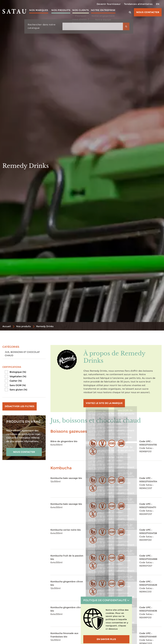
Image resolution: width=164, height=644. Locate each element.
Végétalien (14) (18, 376)
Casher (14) (16, 381)
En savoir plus (106, 639)
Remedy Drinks (45, 326)
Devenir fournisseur (109, 4)
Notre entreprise (105, 13)
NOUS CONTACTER (24, 452)
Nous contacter (148, 12)
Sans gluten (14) (18, 390)
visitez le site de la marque (104, 403)
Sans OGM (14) (18, 385)
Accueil (7, 326)
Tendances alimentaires (138, 4)
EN (158, 4)
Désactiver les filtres (20, 406)
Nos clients (82, 13)
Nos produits (60, 13)
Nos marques (36, 13)
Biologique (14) (18, 372)
